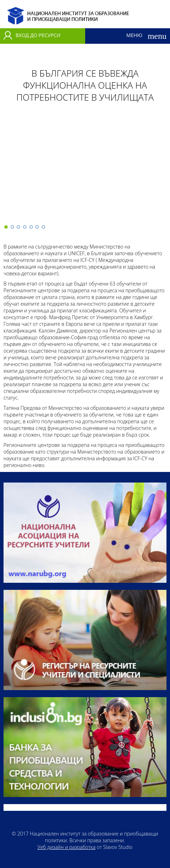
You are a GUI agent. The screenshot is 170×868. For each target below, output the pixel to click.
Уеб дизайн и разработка (66, 847)
